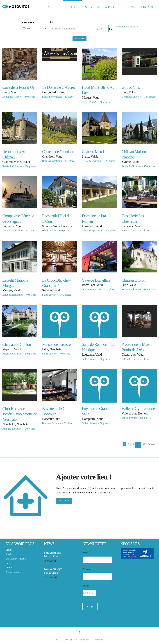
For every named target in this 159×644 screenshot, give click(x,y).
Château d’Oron (133, 280)
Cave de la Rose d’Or (18, 87)
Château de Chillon (17, 344)
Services (10, 554)
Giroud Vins (131, 87)
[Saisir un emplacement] (73, 29)
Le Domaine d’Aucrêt (58, 87)
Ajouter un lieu (13, 572)
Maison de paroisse (56, 344)
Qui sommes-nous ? (16, 559)
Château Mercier (94, 152)
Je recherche (28, 22)
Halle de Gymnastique (138, 409)
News (8, 563)
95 (144, 444)
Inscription (64, 500)
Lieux (8, 550)
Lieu (53, 22)
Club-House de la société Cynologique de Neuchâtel (20, 414)
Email (86, 586)
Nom (85, 553)
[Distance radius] (104, 29)
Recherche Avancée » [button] (127, 27)
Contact (9, 567)
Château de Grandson (58, 152)
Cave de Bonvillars (96, 280)
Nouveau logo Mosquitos (53, 571)
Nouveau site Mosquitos (53, 554)
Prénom (86, 569)
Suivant (152, 444)
